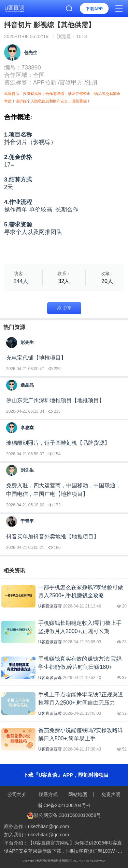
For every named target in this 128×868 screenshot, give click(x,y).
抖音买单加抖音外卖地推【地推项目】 (53, 536)
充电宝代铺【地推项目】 (36, 358)
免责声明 (110, 794)
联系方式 (48, 794)
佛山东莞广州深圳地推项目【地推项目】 (55, 400)
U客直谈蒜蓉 (50, 606)
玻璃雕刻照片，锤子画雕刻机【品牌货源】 (58, 443)
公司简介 (18, 794)
